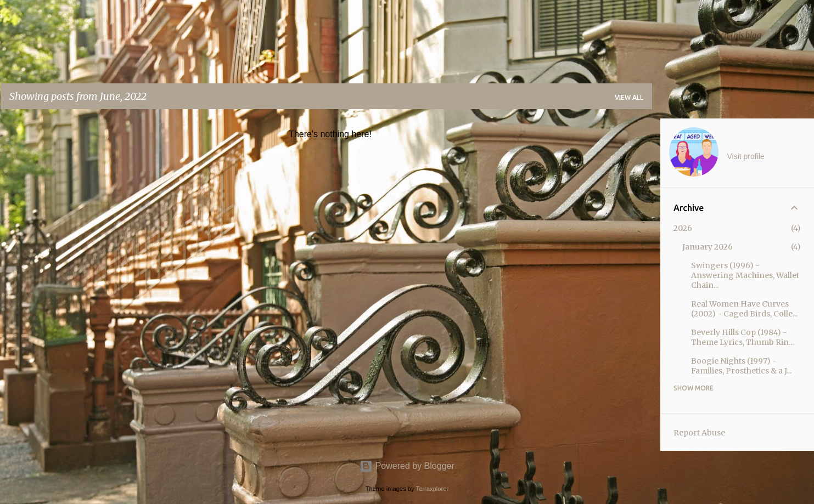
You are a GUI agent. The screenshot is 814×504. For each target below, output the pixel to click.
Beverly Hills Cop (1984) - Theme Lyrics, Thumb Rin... (742, 337)
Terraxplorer (433, 489)
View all (629, 97)
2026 (683, 228)
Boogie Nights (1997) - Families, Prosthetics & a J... (741, 366)
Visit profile (746, 156)
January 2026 (708, 247)
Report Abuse (699, 433)
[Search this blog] (756, 35)
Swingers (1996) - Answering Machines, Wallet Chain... (745, 275)
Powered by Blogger (407, 466)
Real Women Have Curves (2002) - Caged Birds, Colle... (744, 309)
